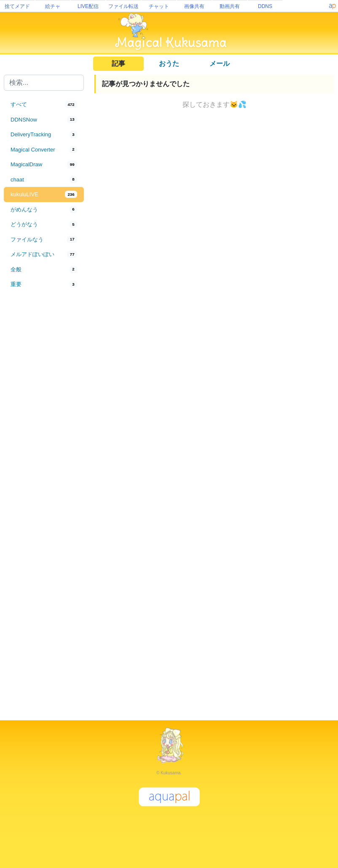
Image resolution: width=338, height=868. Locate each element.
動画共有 (230, 6)
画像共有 (194, 6)
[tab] (44, 105)
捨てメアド (17, 6)
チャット (159, 6)
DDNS (265, 6)
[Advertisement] (44, 431)
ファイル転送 (123, 6)
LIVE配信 (88, 6)
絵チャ (53, 6)
